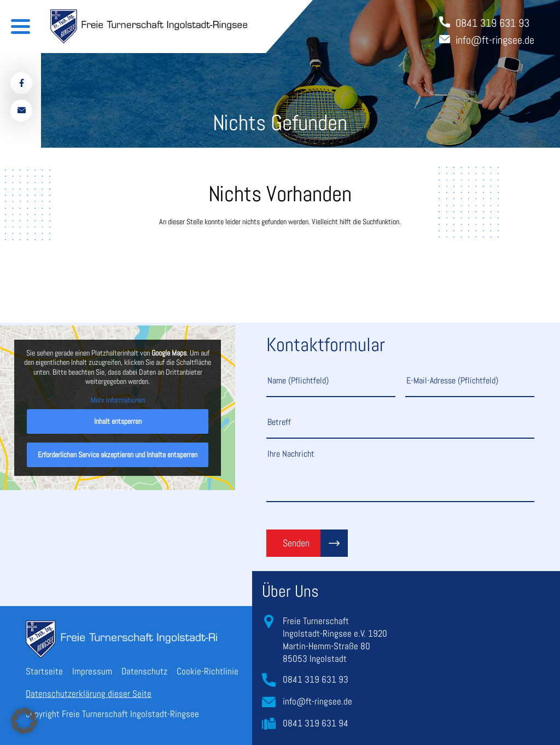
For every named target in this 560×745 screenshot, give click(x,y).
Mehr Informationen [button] (118, 400)
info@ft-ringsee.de (317, 701)
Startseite (44, 671)
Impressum (92, 671)
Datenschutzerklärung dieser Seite (89, 694)
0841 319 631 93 (316, 679)
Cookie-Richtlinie (208, 671)
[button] (24, 721)
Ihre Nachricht (400, 475)
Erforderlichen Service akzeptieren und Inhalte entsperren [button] (118, 455)
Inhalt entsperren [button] (118, 421)
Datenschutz (144, 671)
